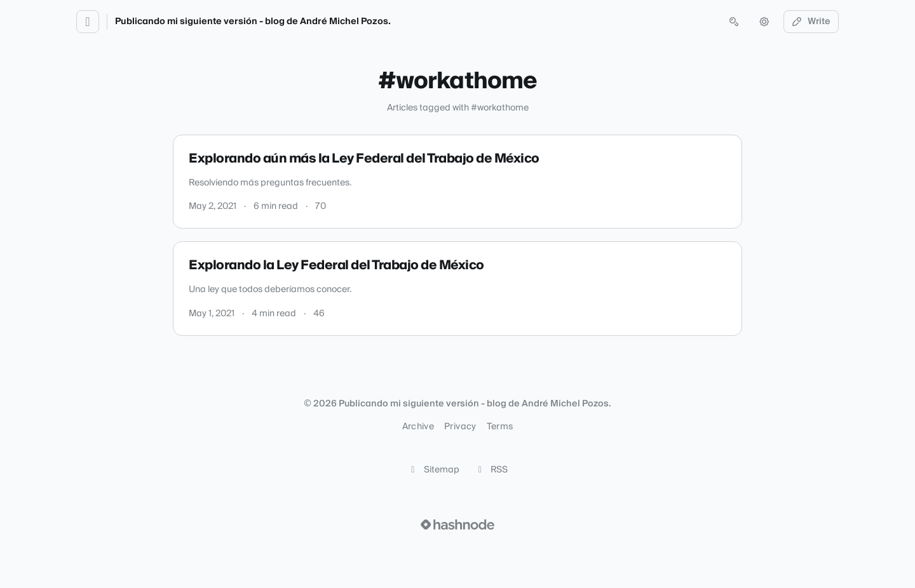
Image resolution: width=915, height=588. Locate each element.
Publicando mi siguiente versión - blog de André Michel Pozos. (253, 22)
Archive (418, 427)
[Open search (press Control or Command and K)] (734, 22)
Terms (500, 427)
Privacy (460, 427)
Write (811, 22)
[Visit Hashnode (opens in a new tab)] (457, 525)
